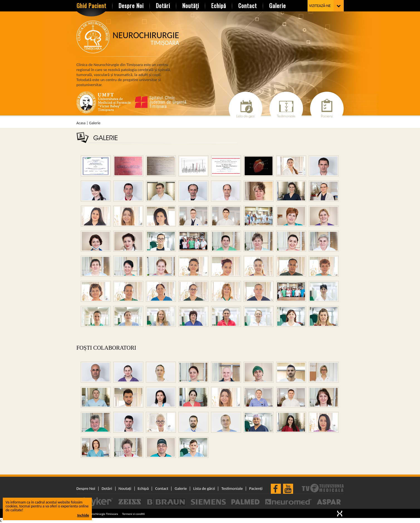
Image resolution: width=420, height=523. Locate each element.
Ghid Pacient (91, 6)
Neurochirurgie (146, 38)
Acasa (81, 123)
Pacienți (327, 117)
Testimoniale (286, 117)
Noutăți (191, 6)
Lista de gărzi (246, 117)
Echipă (219, 6)
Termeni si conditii (133, 514)
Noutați (125, 489)
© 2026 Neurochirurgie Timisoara (97, 514)
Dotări (163, 6)
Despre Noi (131, 6)
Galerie (277, 6)
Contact (248, 6)
